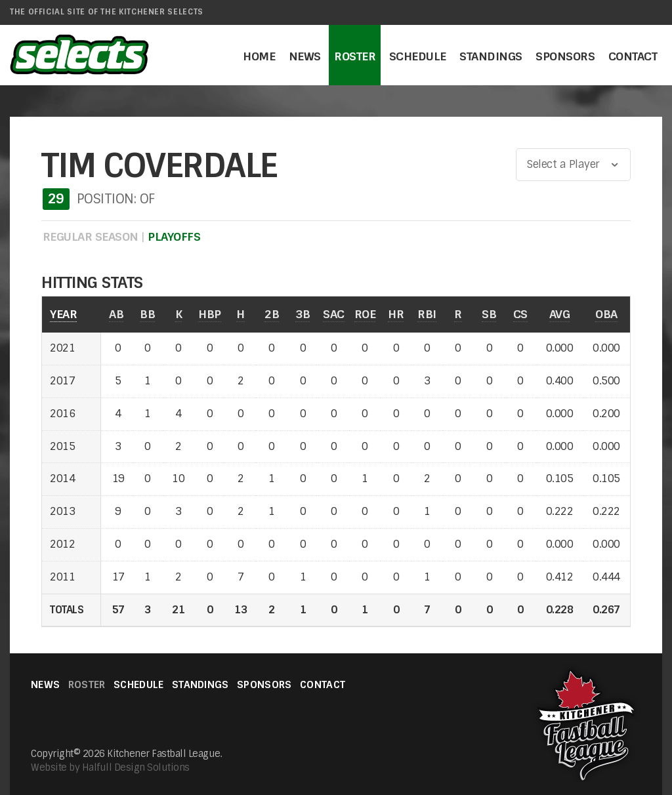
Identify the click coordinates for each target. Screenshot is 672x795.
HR (396, 314)
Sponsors (565, 56)
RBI (427, 314)
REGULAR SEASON (91, 236)
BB (147, 314)
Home (259, 56)
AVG (560, 314)
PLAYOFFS (174, 236)
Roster (355, 56)
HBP (210, 314)
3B (303, 314)
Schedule (418, 56)
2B (272, 314)
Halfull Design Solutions (136, 767)
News (305, 56)
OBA (606, 314)
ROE (365, 314)
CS (520, 314)
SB (489, 314)
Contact (633, 56)
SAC (334, 314)
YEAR (63, 314)
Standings (491, 56)
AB (116, 314)
